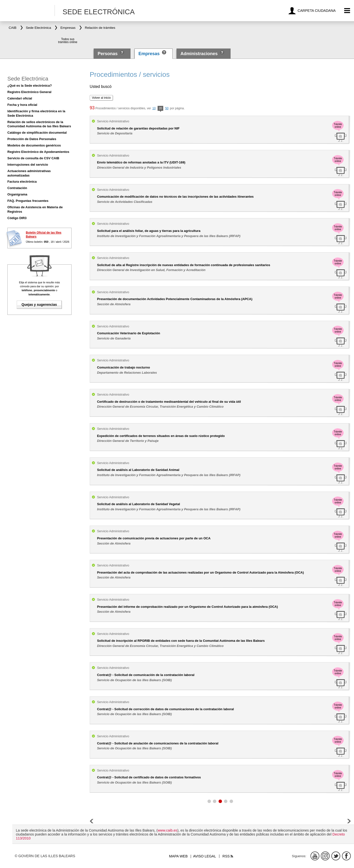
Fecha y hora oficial (22, 105)
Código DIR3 (17, 218)
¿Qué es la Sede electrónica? (30, 86)
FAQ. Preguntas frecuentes (28, 201)
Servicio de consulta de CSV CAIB (33, 158)
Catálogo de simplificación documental (37, 133)
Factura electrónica (22, 182)
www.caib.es (167, 830)
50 (167, 108)
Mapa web (178, 856)
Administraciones (199, 54)
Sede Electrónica (28, 79)
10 (154, 108)
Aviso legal (204, 856)
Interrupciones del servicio (28, 165)
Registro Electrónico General (29, 92)
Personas (108, 54)
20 (160, 109)
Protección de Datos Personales (32, 139)
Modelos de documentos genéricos (34, 145)
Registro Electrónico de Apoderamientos (38, 152)
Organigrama (17, 194)
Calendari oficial (20, 98)
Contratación (17, 188)
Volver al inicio (101, 98)
